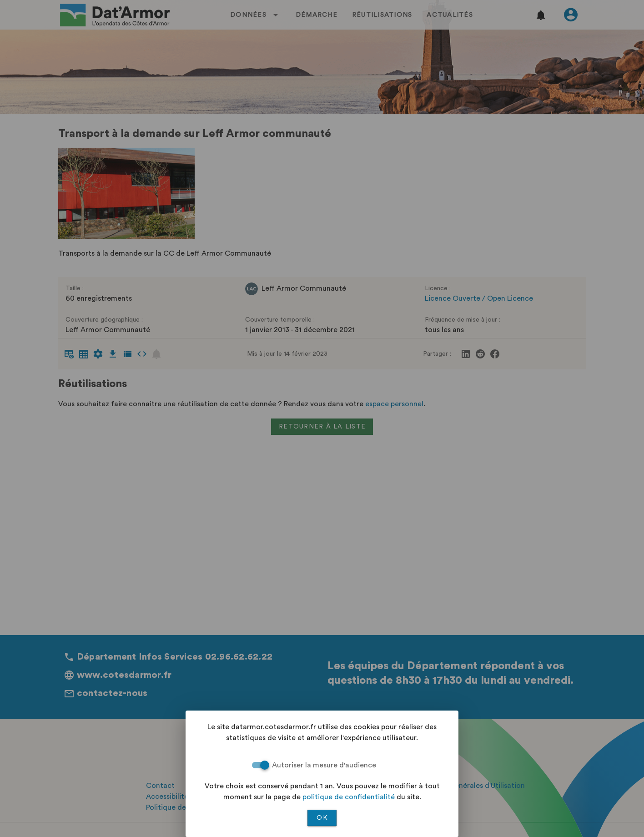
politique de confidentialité (349, 797)
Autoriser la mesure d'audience (324, 765)
